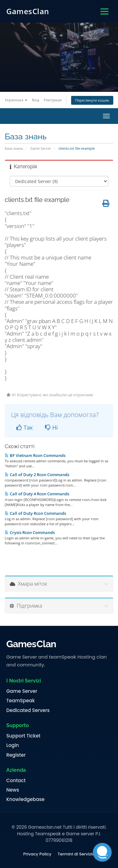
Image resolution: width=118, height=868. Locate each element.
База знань (14, 148)
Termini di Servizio (76, 854)
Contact (16, 781)
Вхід (36, 100)
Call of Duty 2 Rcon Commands (37, 475)
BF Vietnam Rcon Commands (35, 455)
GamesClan (28, 11)
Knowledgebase (25, 799)
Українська (16, 100)
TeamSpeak (20, 701)
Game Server (41, 148)
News (13, 790)
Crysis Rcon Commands (30, 532)
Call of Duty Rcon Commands (35, 513)
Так (25, 427)
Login (13, 745)
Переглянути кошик (92, 100)
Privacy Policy (37, 854)
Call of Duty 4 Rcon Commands (37, 494)
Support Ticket (23, 736)
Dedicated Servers (28, 710)
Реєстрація (53, 100)
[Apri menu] (104, 11)
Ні (51, 427)
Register (16, 755)
